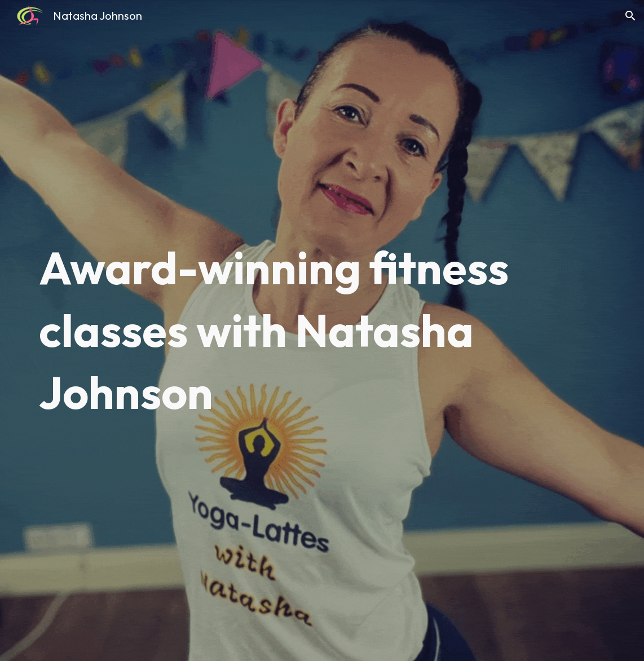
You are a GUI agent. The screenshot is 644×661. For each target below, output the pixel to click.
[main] (322, 330)
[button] (630, 16)
